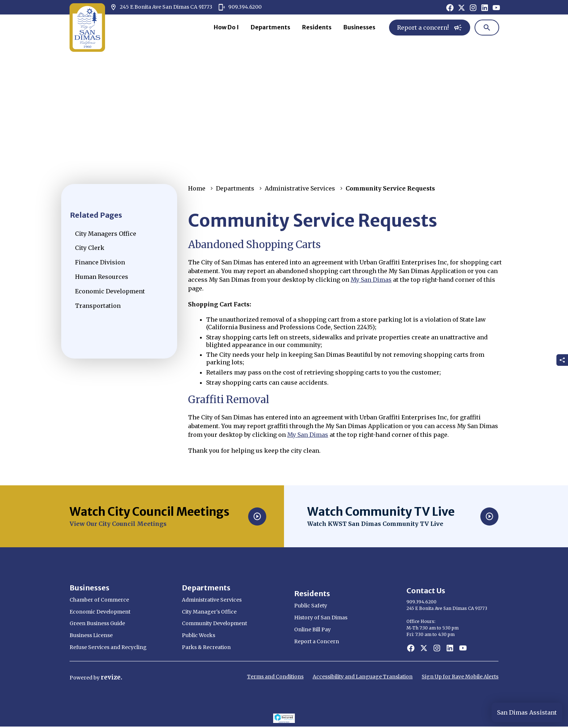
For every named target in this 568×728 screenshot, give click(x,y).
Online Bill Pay (312, 629)
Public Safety (311, 606)
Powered (82, 678)
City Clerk (90, 248)
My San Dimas (371, 280)
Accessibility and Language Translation (363, 677)
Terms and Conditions (275, 677)
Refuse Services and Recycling (108, 647)
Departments (270, 27)
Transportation (98, 306)
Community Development (214, 623)
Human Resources (102, 277)
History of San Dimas (321, 618)
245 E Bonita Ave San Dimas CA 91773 (161, 7)
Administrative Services (300, 188)
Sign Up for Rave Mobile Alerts (460, 677)
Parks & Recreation (206, 647)
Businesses (359, 27)
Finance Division (100, 262)
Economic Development (110, 291)
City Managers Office (106, 234)
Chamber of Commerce (99, 600)
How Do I (226, 27)
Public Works (199, 635)
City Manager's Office (209, 612)
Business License (91, 635)
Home (197, 188)
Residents (317, 27)
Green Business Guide (97, 623)
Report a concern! (430, 28)
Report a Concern (317, 641)
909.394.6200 (240, 7)
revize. (112, 677)
